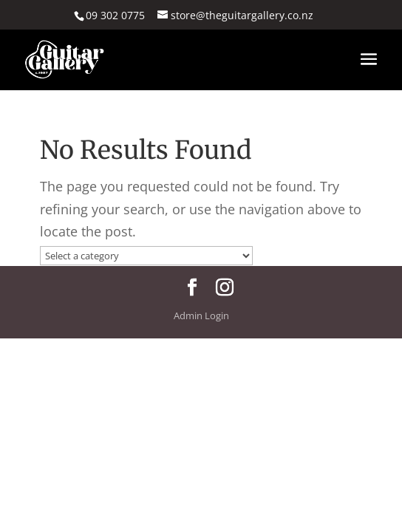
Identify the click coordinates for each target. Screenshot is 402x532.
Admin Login (201, 316)
